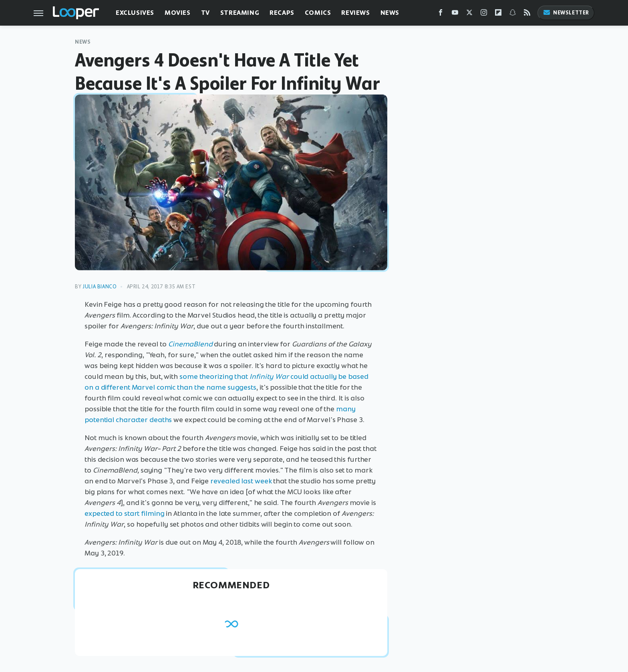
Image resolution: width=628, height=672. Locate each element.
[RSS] (527, 14)
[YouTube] (455, 14)
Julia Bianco (100, 287)
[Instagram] (484, 14)
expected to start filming (125, 513)
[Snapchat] (513, 14)
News (390, 13)
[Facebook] (441, 14)
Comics (318, 13)
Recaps (282, 13)
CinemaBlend (190, 344)
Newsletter (566, 13)
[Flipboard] (498, 14)
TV (205, 13)
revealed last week (241, 481)
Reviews (355, 13)
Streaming (240, 13)
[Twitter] (469, 14)
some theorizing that (234, 376)
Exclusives (135, 13)
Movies (178, 13)
